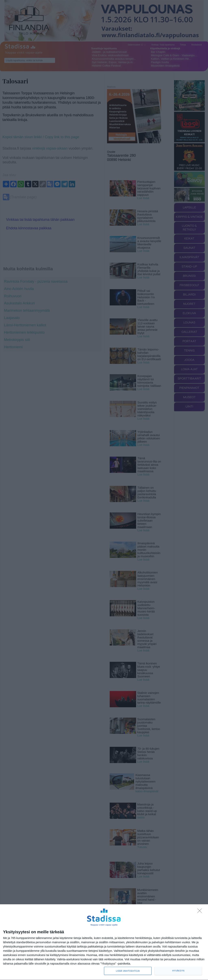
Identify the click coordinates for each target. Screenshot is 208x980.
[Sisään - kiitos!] (201, 912)
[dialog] (104, 942)
